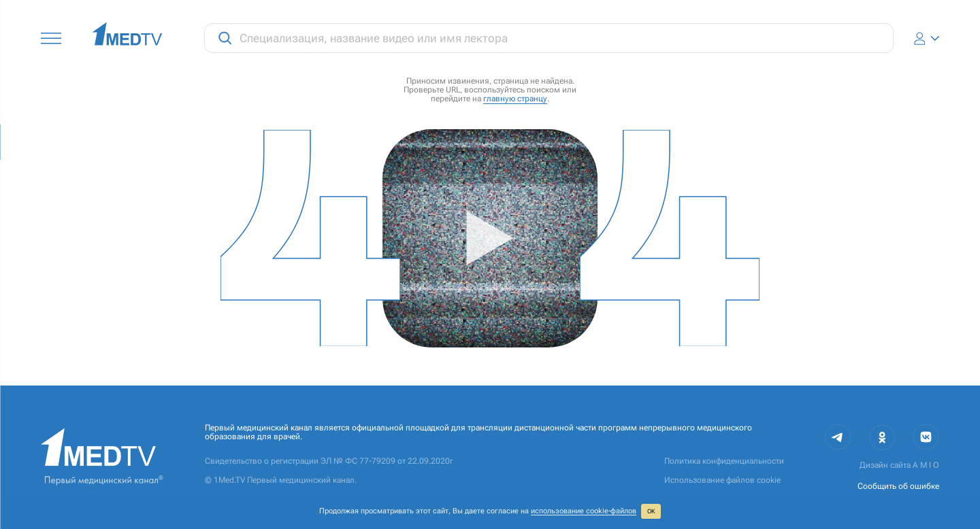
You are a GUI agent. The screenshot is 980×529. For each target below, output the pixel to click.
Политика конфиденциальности (724, 461)
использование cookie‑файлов (584, 511)
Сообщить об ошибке (898, 486)
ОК (651, 511)
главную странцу (515, 99)
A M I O (926, 465)
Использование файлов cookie (722, 480)
